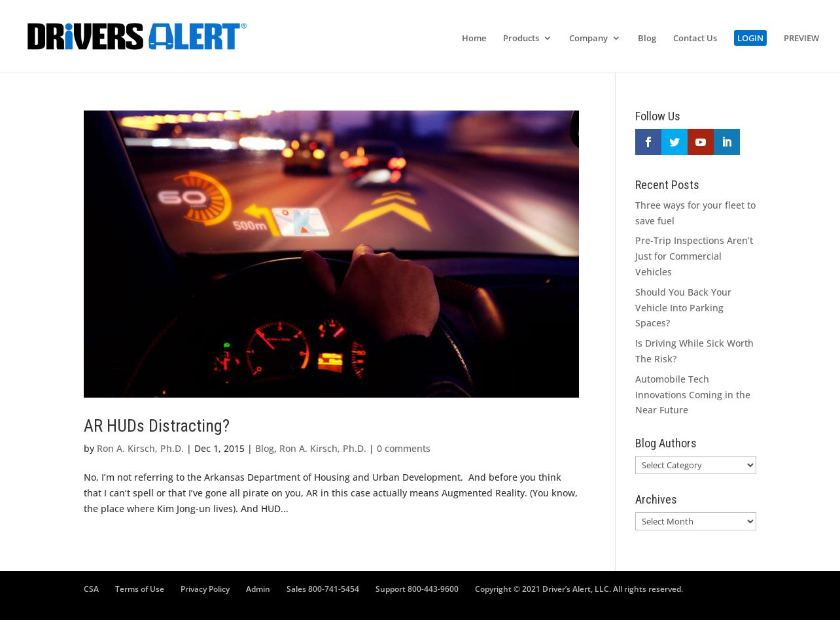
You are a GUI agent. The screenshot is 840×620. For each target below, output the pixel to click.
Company (588, 39)
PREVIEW (801, 39)
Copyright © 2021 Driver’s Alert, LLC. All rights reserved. (579, 589)
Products (521, 39)
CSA (91, 589)
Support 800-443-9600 (417, 589)
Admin (258, 589)
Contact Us (695, 39)
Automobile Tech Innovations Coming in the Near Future (693, 395)
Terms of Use (140, 589)
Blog (647, 39)
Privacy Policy (205, 589)
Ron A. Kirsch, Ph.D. (140, 448)
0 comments (404, 448)
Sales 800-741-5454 (323, 589)
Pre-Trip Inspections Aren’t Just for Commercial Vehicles (694, 256)
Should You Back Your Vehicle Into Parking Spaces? (683, 308)
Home (474, 39)
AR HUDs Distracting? (157, 426)
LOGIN (750, 38)
